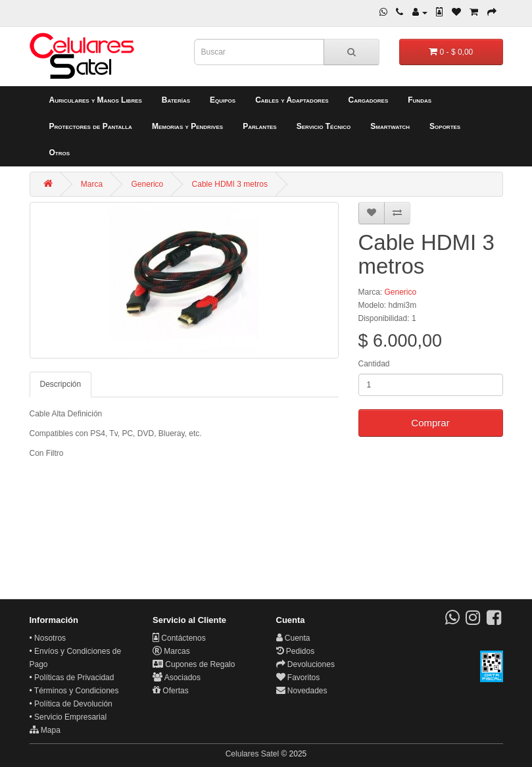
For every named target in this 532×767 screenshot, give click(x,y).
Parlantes (260, 126)
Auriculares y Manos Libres (96, 100)
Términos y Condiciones (77, 691)
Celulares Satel (252, 754)
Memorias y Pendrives (187, 126)
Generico (148, 184)
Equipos (223, 100)
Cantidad (374, 364)
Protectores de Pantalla (91, 126)
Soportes (445, 126)
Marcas (171, 651)
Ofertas (171, 691)
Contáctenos (179, 638)
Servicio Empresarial (70, 717)
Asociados (177, 678)
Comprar (430, 423)
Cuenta (293, 638)
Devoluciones (305, 664)
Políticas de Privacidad (74, 678)
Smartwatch (390, 126)
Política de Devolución (73, 704)
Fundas (420, 100)
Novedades (302, 691)
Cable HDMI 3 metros (230, 184)
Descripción (61, 384)
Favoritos (298, 678)
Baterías (176, 100)
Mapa (45, 730)
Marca (92, 184)
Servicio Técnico (324, 126)
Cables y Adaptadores (292, 100)
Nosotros (50, 638)
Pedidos (296, 651)
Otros (60, 153)
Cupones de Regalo (194, 664)
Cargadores (369, 100)
